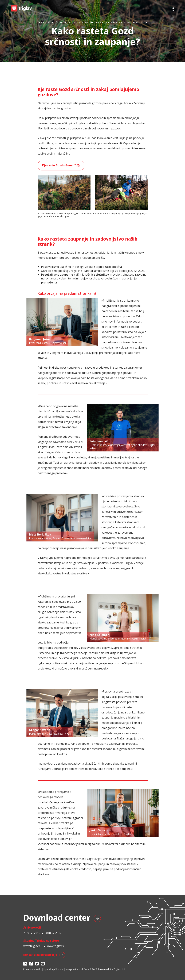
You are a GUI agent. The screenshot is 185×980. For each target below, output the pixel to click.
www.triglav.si (56, 946)
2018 (48, 933)
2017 (58, 933)
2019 (37, 933)
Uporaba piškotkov (54, 969)
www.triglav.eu (33, 946)
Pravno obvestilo (32, 969)
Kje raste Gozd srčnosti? (61, 165)
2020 (26, 933)
